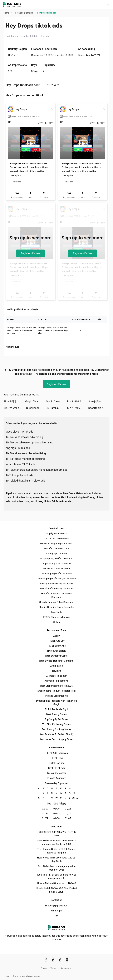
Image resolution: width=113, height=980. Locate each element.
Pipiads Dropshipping (56, 696)
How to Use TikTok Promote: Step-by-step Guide (56, 859)
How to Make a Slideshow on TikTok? (56, 883)
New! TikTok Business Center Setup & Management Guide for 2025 (56, 842)
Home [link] (7, 13)
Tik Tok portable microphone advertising (29, 442)
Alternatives (57, 666)
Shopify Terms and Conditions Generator (56, 595)
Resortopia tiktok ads (99, 408)
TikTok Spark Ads (56, 646)
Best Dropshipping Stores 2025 (56, 686)
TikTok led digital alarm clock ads (25, 481)
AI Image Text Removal (57, 681)
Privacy (44, 968)
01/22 (68, 809)
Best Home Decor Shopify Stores (56, 739)
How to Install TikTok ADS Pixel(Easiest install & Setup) (57, 890)
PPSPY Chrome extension (57, 617)
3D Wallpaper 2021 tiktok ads (35, 408)
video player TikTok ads (19, 432)
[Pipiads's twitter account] (53, 959)
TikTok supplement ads (19, 475)
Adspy (56, 636)
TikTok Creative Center (57, 656)
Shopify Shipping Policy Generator (56, 607)
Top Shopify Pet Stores (56, 719)
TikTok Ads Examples (57, 753)
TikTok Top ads (56, 763)
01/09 (45, 818)
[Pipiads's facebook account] (46, 959)
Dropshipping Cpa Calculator (57, 564)
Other (74, 798)
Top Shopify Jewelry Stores (57, 724)
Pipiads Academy (56, 778)
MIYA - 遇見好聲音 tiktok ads (78, 408)
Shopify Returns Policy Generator (56, 602)
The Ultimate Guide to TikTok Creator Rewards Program (56, 851)
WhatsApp (56, 911)
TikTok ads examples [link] (23, 13)
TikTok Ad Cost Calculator (56, 569)
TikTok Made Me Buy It (56, 709)
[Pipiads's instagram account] (67, 959)
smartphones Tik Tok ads (21, 464)
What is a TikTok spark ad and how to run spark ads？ (57, 876)
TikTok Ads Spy (56, 641)
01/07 (68, 818)
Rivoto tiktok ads (77, 401)
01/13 (57, 814)
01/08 (57, 818)
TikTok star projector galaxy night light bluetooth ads (37, 470)
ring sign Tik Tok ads (18, 448)
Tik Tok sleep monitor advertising (25, 459)
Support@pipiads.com (56, 906)
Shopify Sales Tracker (57, 534)
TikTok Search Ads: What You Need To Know (56, 834)
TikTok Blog (56, 758)
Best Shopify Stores (56, 714)
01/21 (45, 814)
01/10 (68, 814)
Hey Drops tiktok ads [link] (47, 13)
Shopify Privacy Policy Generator (56, 584)
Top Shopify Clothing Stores (56, 729)
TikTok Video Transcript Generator (56, 661)
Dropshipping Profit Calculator (56, 574)
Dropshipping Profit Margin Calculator (56, 579)
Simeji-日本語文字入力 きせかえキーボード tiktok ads (14, 401)
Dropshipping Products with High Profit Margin (56, 703)
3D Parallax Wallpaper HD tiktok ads (56, 408)
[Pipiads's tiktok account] (60, 959)
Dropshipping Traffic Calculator (56, 559)
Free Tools (56, 612)
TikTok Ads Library (56, 651)
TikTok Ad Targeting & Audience (56, 544)
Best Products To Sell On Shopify (57, 734)
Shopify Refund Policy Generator (57, 589)
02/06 (57, 809)
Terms (53, 968)
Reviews (57, 671)
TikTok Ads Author (57, 773)
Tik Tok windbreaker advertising (24, 437)
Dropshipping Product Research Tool (56, 691)
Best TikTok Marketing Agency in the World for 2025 (56, 868)
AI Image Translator (56, 676)
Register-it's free (30, 253)
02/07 (45, 809)
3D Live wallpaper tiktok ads (14, 408)
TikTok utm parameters (57, 539)
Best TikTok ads (56, 768)
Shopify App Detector (57, 554)
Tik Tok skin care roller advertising (26, 453)
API (57, 916)
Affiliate (56, 622)
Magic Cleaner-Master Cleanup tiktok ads (35, 401)
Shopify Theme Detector (56, 549)
